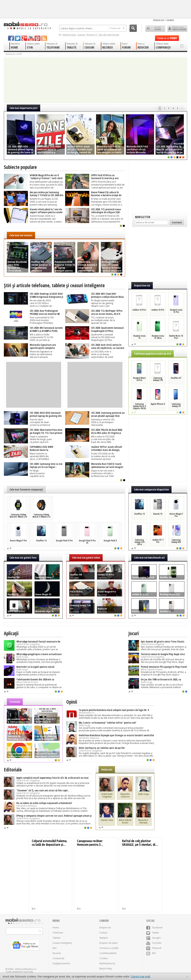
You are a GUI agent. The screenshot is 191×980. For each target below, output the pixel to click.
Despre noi (159, 20)
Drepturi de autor (109, 943)
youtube (31, 38)
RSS (151, 953)
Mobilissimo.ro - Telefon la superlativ (27, 25)
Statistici (104, 938)
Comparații (58, 958)
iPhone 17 (92, 35)
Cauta (133, 28)
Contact (170, 20)
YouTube (154, 943)
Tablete (56, 938)
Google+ (154, 938)
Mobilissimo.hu (107, 963)
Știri (55, 948)
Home (56, 928)
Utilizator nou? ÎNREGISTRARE (177, 29)
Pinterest (154, 948)
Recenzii (57, 953)
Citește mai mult (140, 976)
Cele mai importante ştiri (24, 108)
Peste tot (117, 28)
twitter (18, 38)
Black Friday (70, 35)
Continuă (177, 222)
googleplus (24, 38)
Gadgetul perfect (61, 963)
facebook (11, 38)
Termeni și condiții (109, 948)
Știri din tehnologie (109, 35)
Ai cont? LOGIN (155, 29)
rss (44, 38)
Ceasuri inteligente (62, 943)
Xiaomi (81, 35)
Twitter (153, 933)
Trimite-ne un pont (167, 38)
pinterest (37, 38)
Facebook (154, 928)
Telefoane (58, 933)
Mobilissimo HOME (14, 54)
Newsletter (143, 217)
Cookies (104, 958)
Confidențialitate (108, 953)
